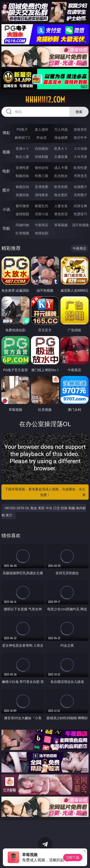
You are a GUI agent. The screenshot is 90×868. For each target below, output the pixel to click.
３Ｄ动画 (80, 148)
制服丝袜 (22, 176)
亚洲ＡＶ (22, 148)
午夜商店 (42, 225)
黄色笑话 (61, 214)
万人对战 (61, 129)
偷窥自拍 (22, 187)
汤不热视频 (80, 225)
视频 (6, 152)
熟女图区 (61, 195)
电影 (6, 171)
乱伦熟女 (61, 176)
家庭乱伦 (42, 206)
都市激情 (22, 206)
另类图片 (80, 195)
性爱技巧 (80, 214)
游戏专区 (80, 129)
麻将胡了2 (22, 137)
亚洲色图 (42, 187)
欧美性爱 (80, 168)
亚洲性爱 (22, 168)
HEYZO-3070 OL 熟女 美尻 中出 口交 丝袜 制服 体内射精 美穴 (44, 512)
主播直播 (61, 157)
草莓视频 (61, 225)
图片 (6, 190)
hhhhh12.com (45, 100)
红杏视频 (22, 233)
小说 (6, 209)
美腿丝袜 (22, 195)
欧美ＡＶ (61, 148)
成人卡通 (61, 168)
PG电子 (22, 129)
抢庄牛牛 (80, 137)
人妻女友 (61, 206)
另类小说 (42, 214)
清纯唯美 (42, 195)
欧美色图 (61, 187)
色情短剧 (42, 233)
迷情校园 (22, 214)
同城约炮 (22, 225)
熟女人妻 (22, 157)
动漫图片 (80, 187)
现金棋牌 (61, 137)
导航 (6, 228)
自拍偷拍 (42, 148)
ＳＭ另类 (80, 157)
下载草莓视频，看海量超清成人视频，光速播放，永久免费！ (46, 492)
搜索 (79, 112)
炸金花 (42, 137)
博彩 (6, 133)
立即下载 (73, 857)
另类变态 (80, 176)
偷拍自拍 (42, 168)
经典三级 (42, 176)
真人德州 (42, 129)
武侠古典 (80, 206)
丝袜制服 (42, 157)
